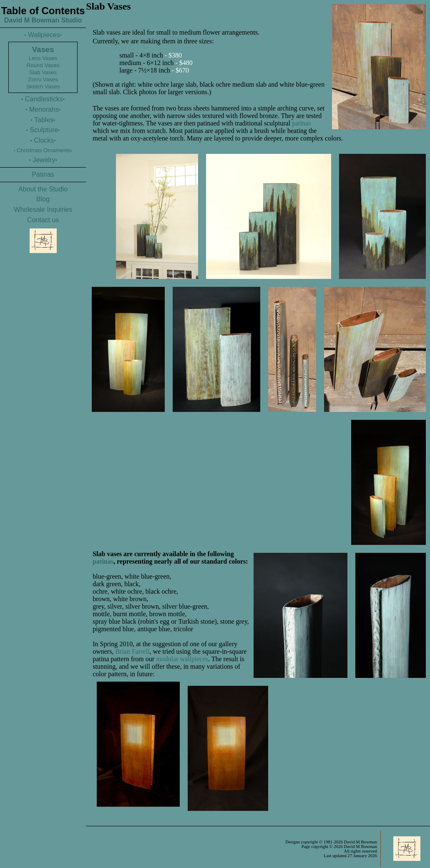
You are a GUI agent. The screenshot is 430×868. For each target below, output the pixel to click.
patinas (301, 123)
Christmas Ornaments (44, 150)
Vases (43, 49)
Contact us (43, 220)
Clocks (44, 140)
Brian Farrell (132, 651)
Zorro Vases (43, 79)
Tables (44, 120)
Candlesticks (44, 99)
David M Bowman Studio (43, 20)
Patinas (43, 174)
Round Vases (43, 65)
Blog (43, 199)
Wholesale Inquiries (43, 209)
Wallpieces (44, 35)
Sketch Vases (43, 87)
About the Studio (43, 189)
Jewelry (44, 160)
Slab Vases (43, 72)
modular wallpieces (182, 659)
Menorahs (44, 109)
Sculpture (44, 130)
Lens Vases (43, 58)
